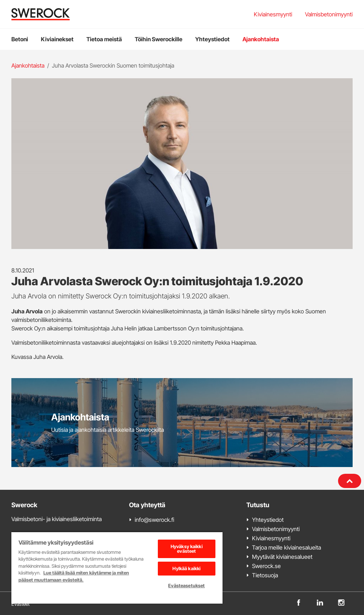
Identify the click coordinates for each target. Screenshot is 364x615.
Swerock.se (266, 566)
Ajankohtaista (261, 39)
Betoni (20, 39)
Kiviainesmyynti (273, 14)
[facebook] (299, 602)
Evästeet (20, 604)
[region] (117, 568)
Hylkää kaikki (186, 568)
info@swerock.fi (154, 520)
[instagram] (341, 602)
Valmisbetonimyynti (329, 14)
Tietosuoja (265, 575)
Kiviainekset (57, 39)
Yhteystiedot (212, 39)
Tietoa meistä (104, 39)
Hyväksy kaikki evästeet (187, 549)
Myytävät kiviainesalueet (282, 557)
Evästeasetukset (186, 585)
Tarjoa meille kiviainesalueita (287, 547)
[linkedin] (320, 602)
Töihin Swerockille (159, 39)
